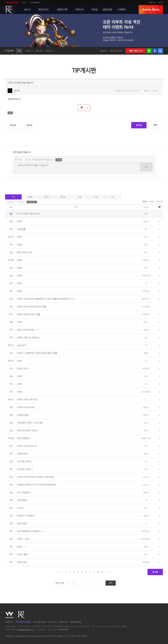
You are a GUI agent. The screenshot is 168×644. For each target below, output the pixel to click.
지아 (146, 446)
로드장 (17, 91)
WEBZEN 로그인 (136, 51)
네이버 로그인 (149, 51)
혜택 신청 (39, 51)
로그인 (161, 3)
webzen (12, 3)
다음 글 (29, 125)
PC (25, 3)
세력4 (146, 454)
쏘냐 (146, 252)
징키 (146, 237)
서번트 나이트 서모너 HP (27, 400)
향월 (146, 547)
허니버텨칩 (146, 307)
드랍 (79, 197)
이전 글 (13, 125)
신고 (10, 113)
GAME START (151, 10)
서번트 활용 (22, 500)
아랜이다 (146, 260)
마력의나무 (146, 276)
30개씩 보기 (21, 202)
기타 (113, 197)
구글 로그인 (160, 51)
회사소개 (53, 622)
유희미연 (146, 314)
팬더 (146, 554)
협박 (146, 430)
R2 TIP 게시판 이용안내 (29, 214)
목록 (155, 125)
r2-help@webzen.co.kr (25, 630)
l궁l (146, 338)
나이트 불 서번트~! (25, 469)
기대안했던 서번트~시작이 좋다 (30, 423)
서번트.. (20, 260)
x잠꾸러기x (146, 299)
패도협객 (146, 562)
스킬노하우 (21, 345)
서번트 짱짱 (22, 523)
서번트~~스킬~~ (24, 539)
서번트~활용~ (23, 554)
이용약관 (9, 622)
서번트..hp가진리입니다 (27, 446)
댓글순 (152, 202)
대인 (146, 245)
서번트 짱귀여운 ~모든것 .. (28, 430)
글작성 (139, 125)
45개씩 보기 (32, 202)
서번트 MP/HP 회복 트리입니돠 (31, 307)
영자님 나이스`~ (23, 369)
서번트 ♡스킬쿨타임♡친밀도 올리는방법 (37, 353)
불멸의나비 (146, 438)
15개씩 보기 (10, 202)
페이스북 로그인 (155, 51)
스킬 (96, 197)
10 (102, 572)
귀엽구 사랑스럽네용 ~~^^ (28, 330)
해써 (146, 376)
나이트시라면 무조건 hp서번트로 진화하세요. (36, 477)
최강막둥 (146, 369)
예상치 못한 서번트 (25, 252)
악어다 (146, 516)
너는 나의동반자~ (24, 492)
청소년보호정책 (40, 622)
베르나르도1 (146, 539)
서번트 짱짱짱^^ (24, 438)
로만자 (146, 492)
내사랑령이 (146, 392)
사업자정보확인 (63, 630)
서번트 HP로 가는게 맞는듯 (28, 338)
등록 (146, 167)
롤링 (146, 353)
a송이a (146, 221)
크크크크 (20, 508)
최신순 (145, 202)
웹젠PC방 (63, 622)
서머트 (19, 384)
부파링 (146, 330)
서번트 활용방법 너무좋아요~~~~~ (31, 531)
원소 (146, 508)
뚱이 (146, 423)
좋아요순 (160, 202)
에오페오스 (146, 531)
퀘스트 (63, 197)
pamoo (146, 477)
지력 (146, 469)
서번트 (19, 221)
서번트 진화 (22, 562)
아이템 (30, 197)
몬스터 (46, 197)
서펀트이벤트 (22, 454)
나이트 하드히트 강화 (26, 407)
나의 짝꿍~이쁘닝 (24, 461)
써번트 (19, 283)
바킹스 (146, 322)
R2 (9, 10)
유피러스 (146, 291)
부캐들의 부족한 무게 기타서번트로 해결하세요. (37, 485)
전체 (13, 197)
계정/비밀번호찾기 (116, 51)
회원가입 (152, 3)
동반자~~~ (21, 547)
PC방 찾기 (49, 51)
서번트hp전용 (23, 415)
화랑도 (146, 407)
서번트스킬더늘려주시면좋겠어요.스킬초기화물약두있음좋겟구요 (46, 299)
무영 (146, 268)
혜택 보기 (29, 51)
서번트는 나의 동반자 (26, 516)
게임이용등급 (76, 622)
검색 (111, 583)
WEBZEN (9, 615)
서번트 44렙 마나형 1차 (28, 314)
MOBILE (37, 3)
